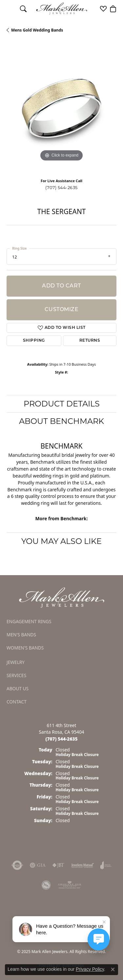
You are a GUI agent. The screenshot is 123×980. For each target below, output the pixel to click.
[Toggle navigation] (10, 9)
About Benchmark (61, 421)
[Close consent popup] (113, 969)
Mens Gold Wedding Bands (37, 30)
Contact (17, 702)
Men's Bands (21, 635)
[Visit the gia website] (38, 865)
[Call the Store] (62, 739)
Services (16, 675)
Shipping (34, 341)
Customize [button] (61, 310)
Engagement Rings (29, 621)
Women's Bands (25, 648)
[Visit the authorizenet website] (17, 865)
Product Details (62, 404)
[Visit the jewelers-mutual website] (82, 865)
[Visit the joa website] (106, 865)
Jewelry (16, 662)
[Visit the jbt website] (58, 865)
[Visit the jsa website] (46, 885)
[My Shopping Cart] (113, 9)
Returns (90, 341)
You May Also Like (61, 541)
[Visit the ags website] (70, 885)
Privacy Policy (90, 969)
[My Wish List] (103, 9)
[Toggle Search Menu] (23, 9)
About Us (18, 688)
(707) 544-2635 (61, 188)
